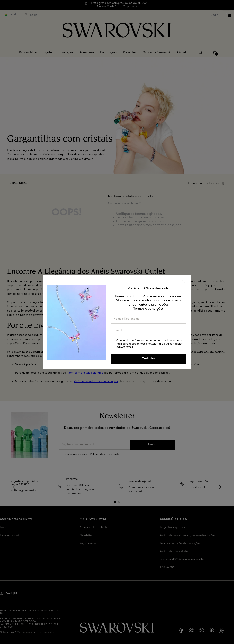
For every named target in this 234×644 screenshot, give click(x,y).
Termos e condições (148, 309)
